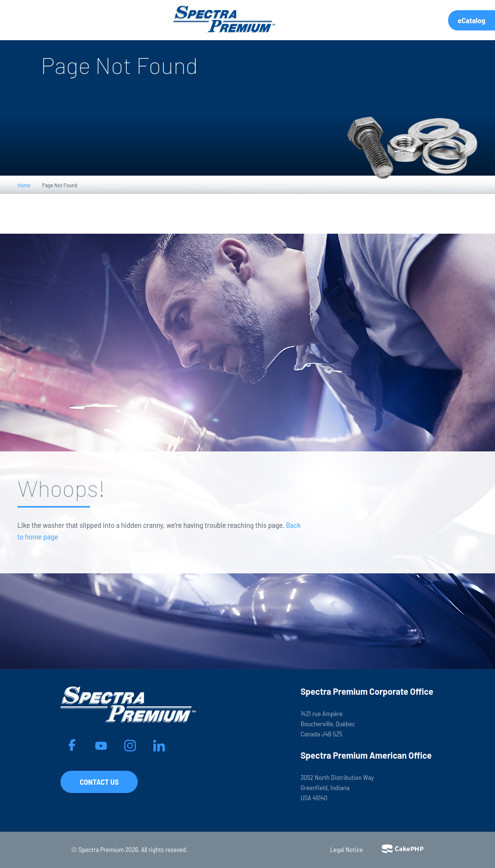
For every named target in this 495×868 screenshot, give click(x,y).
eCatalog (472, 20)
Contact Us (99, 782)
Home (24, 185)
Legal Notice (347, 849)
